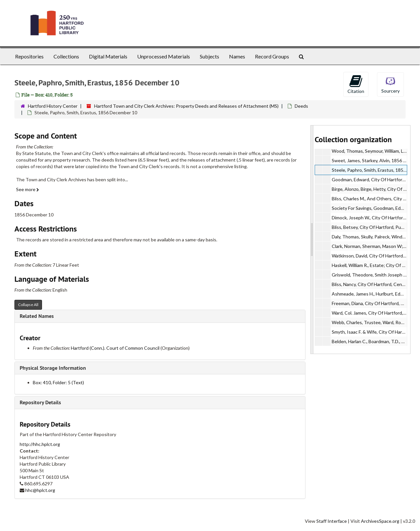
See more (28, 189)
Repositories (29, 56)
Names (237, 56)
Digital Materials (108, 56)
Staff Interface (332, 521)
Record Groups (272, 56)
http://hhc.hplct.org (40, 444)
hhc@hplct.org (40, 490)
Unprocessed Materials (164, 56)
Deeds (301, 106)
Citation (356, 84)
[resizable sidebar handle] (312, 240)
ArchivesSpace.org (380, 521)
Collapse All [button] (28, 305)
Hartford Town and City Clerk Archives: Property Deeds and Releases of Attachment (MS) (186, 106)
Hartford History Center (53, 106)
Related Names (37, 316)
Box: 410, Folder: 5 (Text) (58, 382)
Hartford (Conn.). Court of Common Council (115, 348)
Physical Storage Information (53, 368)
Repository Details (40, 402)
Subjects (210, 56)
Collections (66, 56)
